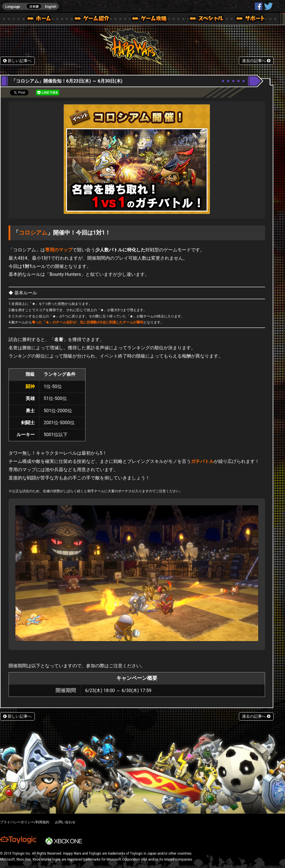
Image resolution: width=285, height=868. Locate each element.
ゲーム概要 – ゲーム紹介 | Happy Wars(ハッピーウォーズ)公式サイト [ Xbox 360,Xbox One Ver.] (94, 19)
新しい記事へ (17, 61)
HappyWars (258, 6)
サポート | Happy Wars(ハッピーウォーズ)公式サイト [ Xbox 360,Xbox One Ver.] (251, 19)
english (30, 6)
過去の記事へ (256, 61)
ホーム (41, 19)
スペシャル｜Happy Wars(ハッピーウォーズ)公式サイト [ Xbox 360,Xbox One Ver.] (199, 19)
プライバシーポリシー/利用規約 (25, 822)
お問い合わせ (65, 822)
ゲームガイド (146, 19)
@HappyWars (268, 6)
